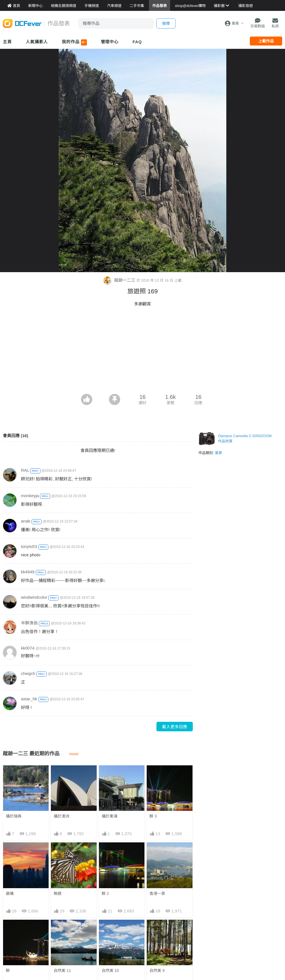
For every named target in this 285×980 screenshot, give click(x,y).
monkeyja (30, 496)
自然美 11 (62, 971)
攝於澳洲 (61, 816)
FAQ (137, 42)
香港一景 (157, 893)
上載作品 (266, 41)
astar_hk (29, 699)
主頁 (7, 42)
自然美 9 (157, 971)
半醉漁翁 (29, 623)
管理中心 (110, 42)
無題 (58, 893)
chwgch (28, 673)
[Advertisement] (142, 352)
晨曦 (10, 893)
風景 (218, 453)
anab (26, 521)
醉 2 (105, 893)
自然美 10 (110, 971)
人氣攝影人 (37, 42)
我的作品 (74, 42)
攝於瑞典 (14, 816)
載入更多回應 (175, 727)
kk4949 (28, 572)
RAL (25, 470)
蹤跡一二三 (120, 280)
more (74, 754)
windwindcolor (34, 597)
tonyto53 (29, 546)
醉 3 (153, 816)
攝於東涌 (110, 816)
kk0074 (28, 648)
